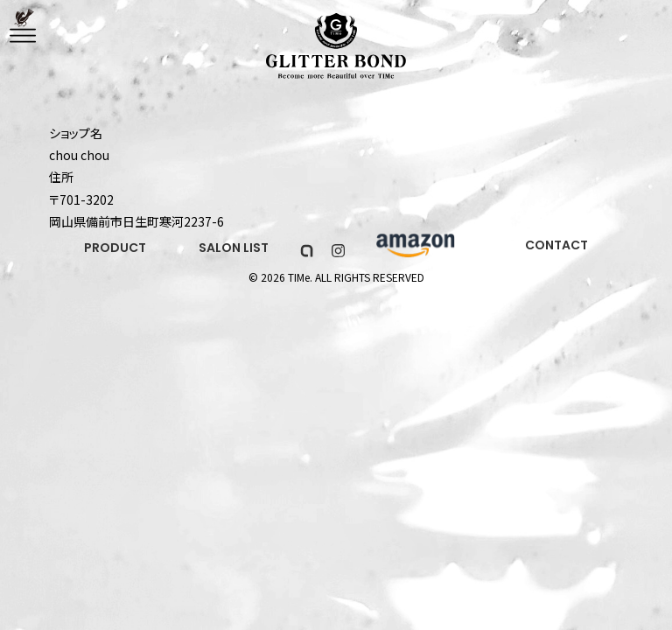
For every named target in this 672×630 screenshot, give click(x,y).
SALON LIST (234, 248)
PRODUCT (115, 248)
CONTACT (556, 245)
